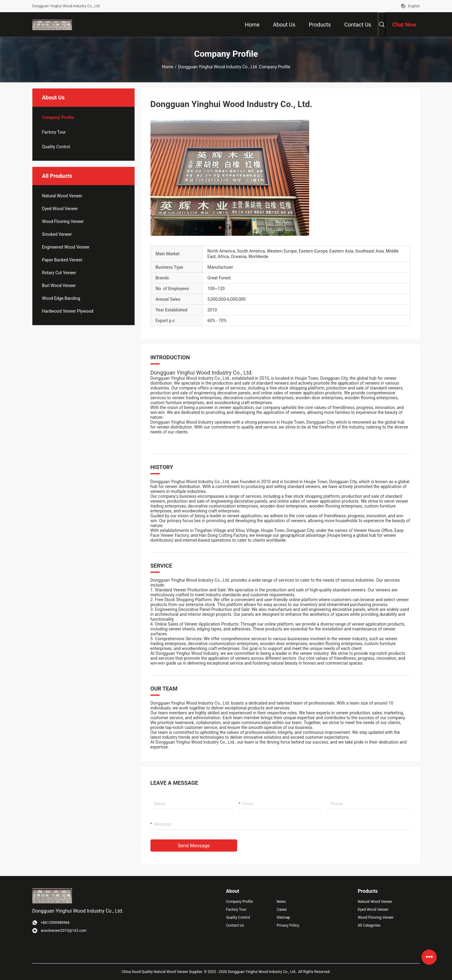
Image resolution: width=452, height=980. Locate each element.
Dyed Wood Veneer (60, 209)
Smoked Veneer (57, 234)
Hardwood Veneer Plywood (68, 311)
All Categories (369, 925)
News (281, 902)
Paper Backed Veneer (62, 260)
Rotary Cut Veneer (59, 273)
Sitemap (283, 917)
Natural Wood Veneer (62, 196)
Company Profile (240, 902)
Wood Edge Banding (61, 298)
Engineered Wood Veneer (66, 247)
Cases (282, 910)
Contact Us (235, 925)
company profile (58, 117)
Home (168, 67)
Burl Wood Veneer (59, 285)
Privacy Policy (288, 925)
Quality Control (56, 147)
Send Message (194, 846)
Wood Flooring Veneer (63, 221)
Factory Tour (54, 132)
